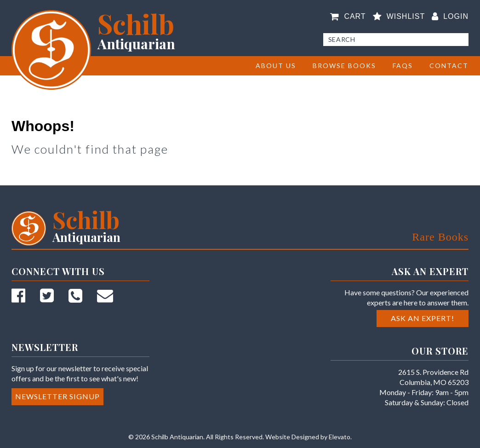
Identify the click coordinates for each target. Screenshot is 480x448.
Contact (449, 66)
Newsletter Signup (57, 396)
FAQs (403, 66)
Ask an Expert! (423, 318)
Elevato (340, 437)
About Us (276, 66)
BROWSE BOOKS (344, 66)
